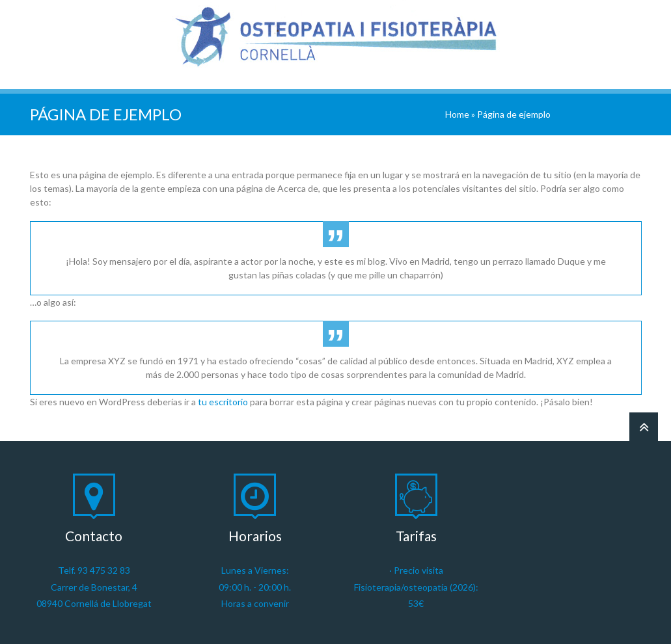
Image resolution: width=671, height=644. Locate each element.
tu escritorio (223, 402)
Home (457, 114)
